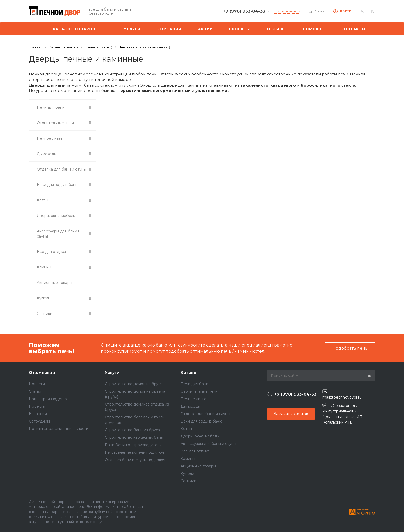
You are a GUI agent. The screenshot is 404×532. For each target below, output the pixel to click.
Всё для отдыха (195, 451)
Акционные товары (198, 466)
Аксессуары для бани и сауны (208, 444)
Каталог (190, 372)
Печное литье (193, 399)
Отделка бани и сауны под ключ (135, 460)
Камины (188, 459)
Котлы (186, 429)
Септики (188, 481)
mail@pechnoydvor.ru (342, 397)
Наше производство (48, 399)
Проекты (37, 406)
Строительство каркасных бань (134, 437)
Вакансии (38, 414)
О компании (42, 372)
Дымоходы (191, 406)
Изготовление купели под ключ (134, 452)
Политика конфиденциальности (59, 429)
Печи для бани (195, 384)
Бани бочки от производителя (133, 445)
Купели (187, 474)
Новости (37, 384)
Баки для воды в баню (201, 421)
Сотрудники (40, 421)
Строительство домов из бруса (134, 384)
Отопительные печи (199, 391)
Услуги (112, 372)
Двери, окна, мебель (200, 436)
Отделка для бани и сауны (205, 414)
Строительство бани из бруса (132, 430)
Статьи (35, 391)
